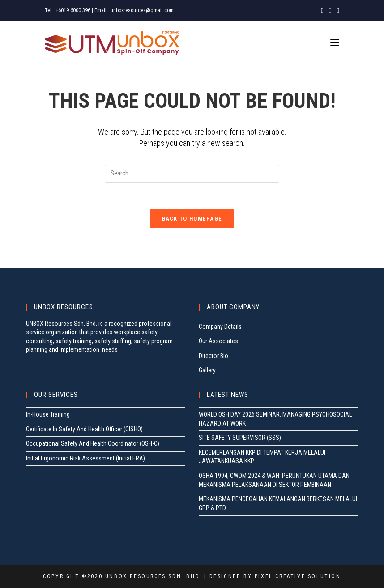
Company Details (220, 327)
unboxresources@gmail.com (142, 10)
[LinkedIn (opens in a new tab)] (337, 10)
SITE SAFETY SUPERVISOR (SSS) (240, 438)
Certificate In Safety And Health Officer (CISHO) (84, 429)
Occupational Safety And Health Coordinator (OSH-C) (93, 443)
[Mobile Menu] (335, 43)
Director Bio (213, 356)
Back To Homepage (192, 219)
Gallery (207, 370)
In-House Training (48, 414)
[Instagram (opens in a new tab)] (330, 10)
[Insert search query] (192, 174)
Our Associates (218, 341)
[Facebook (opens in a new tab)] (322, 10)
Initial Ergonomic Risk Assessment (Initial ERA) (85, 458)
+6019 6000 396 (73, 10)
